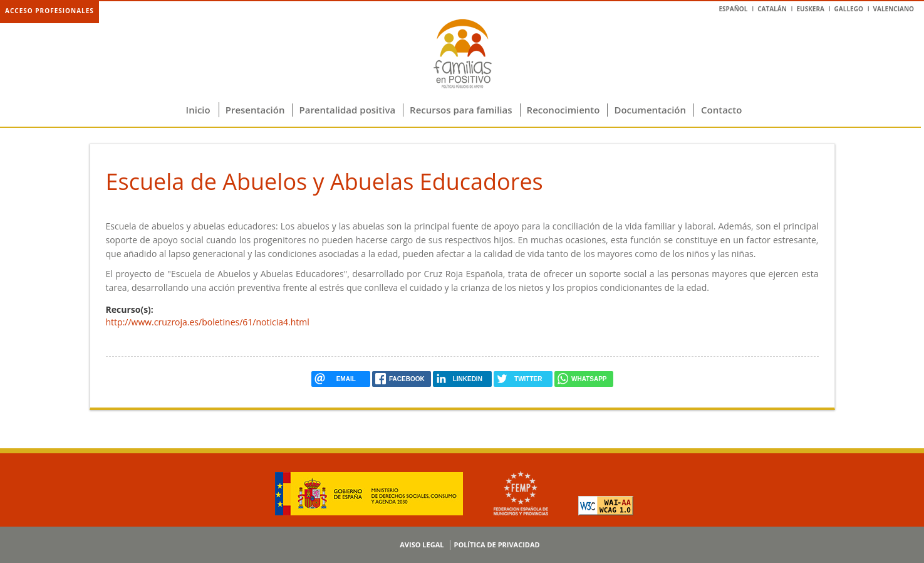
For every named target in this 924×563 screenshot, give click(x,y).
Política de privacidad (496, 545)
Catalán (772, 9)
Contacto (721, 110)
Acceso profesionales (49, 11)
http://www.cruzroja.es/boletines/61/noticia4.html (208, 322)
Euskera (810, 9)
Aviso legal (422, 545)
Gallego (849, 9)
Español (733, 9)
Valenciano (894, 9)
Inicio (198, 110)
